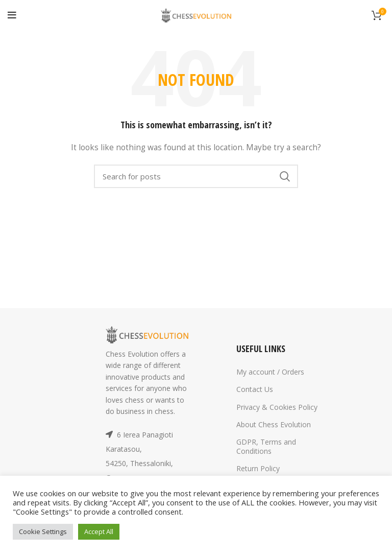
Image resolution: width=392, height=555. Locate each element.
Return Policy (258, 468)
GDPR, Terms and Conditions (266, 446)
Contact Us (255, 389)
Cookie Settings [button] (43, 531)
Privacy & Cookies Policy (277, 407)
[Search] (196, 176)
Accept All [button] (99, 531)
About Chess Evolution (274, 424)
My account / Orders (270, 372)
